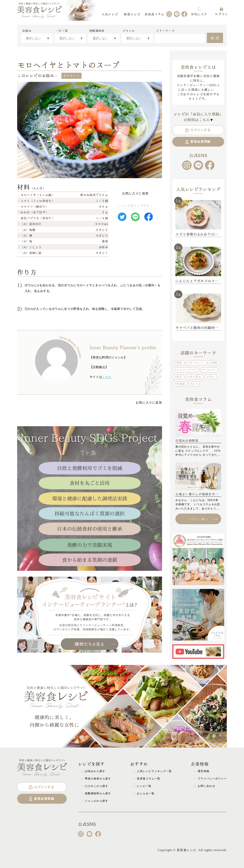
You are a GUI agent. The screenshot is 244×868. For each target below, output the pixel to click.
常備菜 (181, 384)
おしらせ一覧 (146, 793)
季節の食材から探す (98, 779)
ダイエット (197, 363)
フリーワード (165, 31)
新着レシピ (132, 14)
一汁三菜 (62, 31)
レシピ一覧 (144, 786)
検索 (215, 37)
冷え (212, 377)
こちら (107, 377)
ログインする (198, 130)
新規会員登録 (198, 142)
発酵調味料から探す (98, 793)
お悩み (27, 31)
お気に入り (199, 11)
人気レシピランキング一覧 (154, 771)
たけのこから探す (96, 786)
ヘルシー (210, 370)
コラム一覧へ (203, 519)
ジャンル (129, 31)
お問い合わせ (206, 786)
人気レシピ (110, 14)
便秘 (215, 363)
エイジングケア (187, 370)
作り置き (195, 377)
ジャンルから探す (96, 801)
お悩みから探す (95, 771)
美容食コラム (154, 14)
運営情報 (203, 771)
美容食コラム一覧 (148, 779)
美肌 (179, 363)
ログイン (221, 11)
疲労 (179, 377)
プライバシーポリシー (212, 779)
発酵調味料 (97, 31)
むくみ (197, 384)
